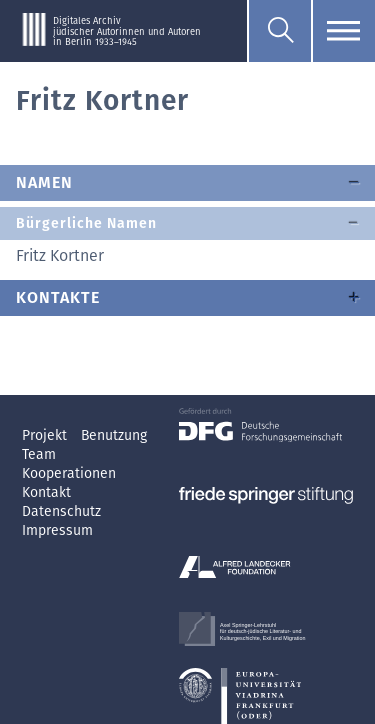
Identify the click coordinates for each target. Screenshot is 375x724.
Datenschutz (61, 511)
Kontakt (46, 492)
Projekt (46, 435)
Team (39, 454)
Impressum (57, 530)
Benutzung (114, 435)
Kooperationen (69, 473)
